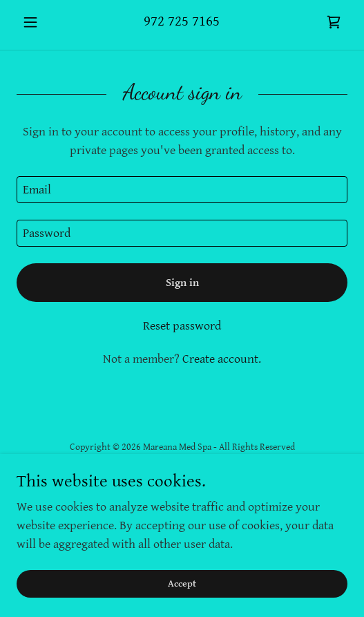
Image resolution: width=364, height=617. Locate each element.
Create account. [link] (222, 359)
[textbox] (182, 190)
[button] (41, 22)
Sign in (182, 283)
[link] (334, 22)
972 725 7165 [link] (182, 21)
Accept (182, 584)
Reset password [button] (182, 326)
